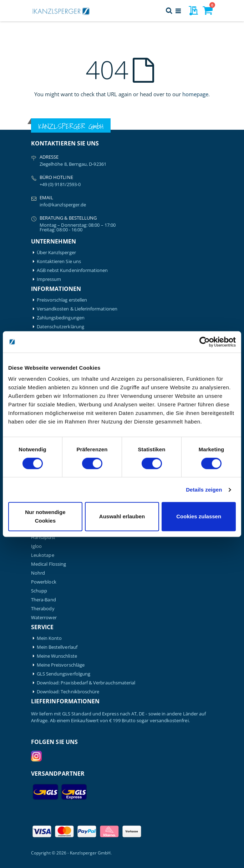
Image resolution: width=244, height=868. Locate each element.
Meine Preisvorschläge (61, 665)
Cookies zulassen (199, 516)
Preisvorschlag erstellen (62, 300)
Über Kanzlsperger (56, 253)
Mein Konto (49, 638)
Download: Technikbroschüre (68, 692)
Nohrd (38, 573)
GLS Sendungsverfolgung (63, 674)
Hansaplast (43, 537)
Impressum (49, 279)
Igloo (36, 546)
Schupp (39, 591)
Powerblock (44, 582)
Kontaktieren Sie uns (59, 261)
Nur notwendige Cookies (45, 516)
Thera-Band (44, 600)
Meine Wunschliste (57, 656)
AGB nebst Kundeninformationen (72, 270)
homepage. (196, 94)
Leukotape (43, 555)
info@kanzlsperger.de (63, 205)
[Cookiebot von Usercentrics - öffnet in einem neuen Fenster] (205, 342)
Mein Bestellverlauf (57, 647)
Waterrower (44, 618)
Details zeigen (204, 490)
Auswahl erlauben (122, 516)
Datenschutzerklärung (60, 327)
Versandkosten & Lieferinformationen (77, 309)
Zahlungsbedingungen (61, 318)
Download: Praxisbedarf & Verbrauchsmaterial (86, 683)
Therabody (43, 609)
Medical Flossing (49, 564)
